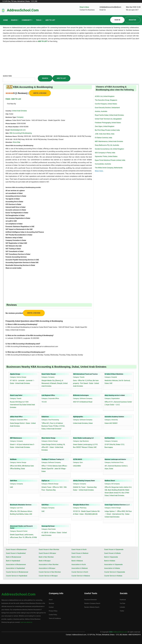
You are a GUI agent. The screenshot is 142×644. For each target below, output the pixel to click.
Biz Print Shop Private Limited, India (107, 130)
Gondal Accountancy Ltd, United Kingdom (109, 149)
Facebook (123, 600)
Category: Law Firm (16, 508)
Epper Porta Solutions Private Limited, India (110, 160)
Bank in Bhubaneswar (14, 557)
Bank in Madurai (77, 561)
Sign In (117, 20)
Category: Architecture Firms (114, 462)
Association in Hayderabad (15, 568)
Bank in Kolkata (110, 561)
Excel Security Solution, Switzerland (107, 108)
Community (27, 20)
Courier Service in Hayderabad (17, 576)
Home (5, 20)
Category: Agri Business (81, 441)
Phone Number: (11, 124)
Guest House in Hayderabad (16, 553)
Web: (7, 133)
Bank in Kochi (76, 557)
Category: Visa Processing (50, 420)
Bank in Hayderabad (13, 561)
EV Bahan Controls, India (103, 138)
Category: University (111, 420)
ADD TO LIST (43, 41)
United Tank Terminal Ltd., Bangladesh (108, 119)
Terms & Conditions (55, 618)
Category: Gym (78, 462)
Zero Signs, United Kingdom (105, 126)
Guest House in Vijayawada (114, 549)
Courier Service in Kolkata (113, 576)
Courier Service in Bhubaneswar (17, 572)
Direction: (9, 142)
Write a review (40, 93)
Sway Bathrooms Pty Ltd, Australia (107, 145)
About (51, 600)
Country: (9, 111)
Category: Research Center (19, 531)
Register (132, 20)
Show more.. (99, 171)
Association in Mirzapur (47, 568)
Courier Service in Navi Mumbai (50, 572)
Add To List (50, 20)
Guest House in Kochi (79, 549)
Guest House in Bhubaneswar (16, 549)
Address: (9, 120)
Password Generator (91, 600)
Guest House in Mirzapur (47, 553)
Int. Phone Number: (12, 127)
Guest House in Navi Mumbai (49, 549)
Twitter (122, 611)
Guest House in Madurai (80, 553)
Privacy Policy (53, 611)
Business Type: (11, 117)
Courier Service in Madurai (81, 576)
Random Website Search (92, 607)
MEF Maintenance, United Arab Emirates (109, 141)
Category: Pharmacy (80, 508)
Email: (8, 130)
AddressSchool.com (23, 10)
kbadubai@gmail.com (18, 130)
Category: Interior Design (18, 377)
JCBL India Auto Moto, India (105, 134)
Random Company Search (92, 603)
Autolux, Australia (101, 111)
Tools (39, 20)
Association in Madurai (80, 568)
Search (14, 20)
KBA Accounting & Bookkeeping (21, 133)
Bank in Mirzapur (45, 561)
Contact (51, 607)
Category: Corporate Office (50, 398)
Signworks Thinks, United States (106, 156)
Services (51, 603)
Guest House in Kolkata (112, 553)
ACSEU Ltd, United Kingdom (105, 96)
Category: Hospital (111, 377)
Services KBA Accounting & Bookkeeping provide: (23, 187)
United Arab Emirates (19, 111)
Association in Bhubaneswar (16, 564)
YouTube (122, 603)
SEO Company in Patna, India (105, 153)
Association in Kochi (79, 564)
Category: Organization (112, 398)
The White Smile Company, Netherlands (109, 168)
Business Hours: (11, 136)
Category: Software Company (83, 398)
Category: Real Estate (49, 529)
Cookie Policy (53, 615)
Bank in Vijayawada (111, 557)
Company (20, 117)
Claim (8, 99)
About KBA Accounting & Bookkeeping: (20, 145)
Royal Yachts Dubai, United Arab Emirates (109, 115)
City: (7, 114)
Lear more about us (26, 622)
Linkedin (122, 607)
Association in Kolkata (112, 568)
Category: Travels (79, 377)
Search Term (7, 76)
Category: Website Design (50, 484)
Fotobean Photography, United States (108, 123)
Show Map (17, 142)
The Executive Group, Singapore (106, 100)
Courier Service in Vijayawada (115, 572)
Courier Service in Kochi (80, 572)
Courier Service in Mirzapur (48, 576)
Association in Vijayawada (113, 564)
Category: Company (48, 377)
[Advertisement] (71, 60)
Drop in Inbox (84, 7)
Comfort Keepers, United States (106, 104)
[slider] (9, 93)
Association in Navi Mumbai (49, 564)
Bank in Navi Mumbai (46, 557)
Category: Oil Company (112, 484)
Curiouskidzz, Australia (103, 164)
